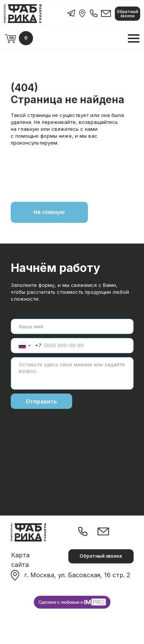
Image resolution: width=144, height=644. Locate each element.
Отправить (41, 401)
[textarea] (72, 373)
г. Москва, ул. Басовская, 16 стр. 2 (77, 575)
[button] (127, 14)
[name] (72, 326)
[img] (82, 13)
